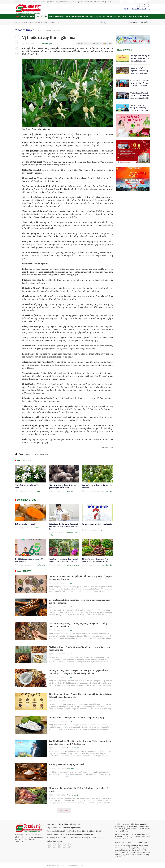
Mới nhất (134, 22)
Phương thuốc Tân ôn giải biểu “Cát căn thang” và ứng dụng (77, 718)
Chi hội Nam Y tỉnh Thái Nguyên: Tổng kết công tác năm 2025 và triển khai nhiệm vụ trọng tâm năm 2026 (140, 83)
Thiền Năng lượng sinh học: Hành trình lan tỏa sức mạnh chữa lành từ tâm (140, 96)
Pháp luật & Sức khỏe (97, 17)
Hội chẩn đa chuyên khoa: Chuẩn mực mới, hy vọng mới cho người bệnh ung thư (64, 527)
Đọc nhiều (144, 22)
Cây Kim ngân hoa (41, 454)
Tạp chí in (133, 17)
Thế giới (125, 17)
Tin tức (23, 17)
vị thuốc (29, 454)
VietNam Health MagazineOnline (137, 9)
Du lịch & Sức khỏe (114, 17)
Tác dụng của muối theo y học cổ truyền (67, 765)
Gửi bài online (143, 17)
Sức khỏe (31, 17)
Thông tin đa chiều (53, 31)
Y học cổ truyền (41, 17)
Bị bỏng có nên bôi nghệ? (25, 524)
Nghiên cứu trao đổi (56, 17)
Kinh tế (67, 17)
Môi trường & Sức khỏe (80, 17)
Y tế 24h (37, 491)
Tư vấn (40, 31)
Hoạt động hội (125, 50)
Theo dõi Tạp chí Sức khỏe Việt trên (89, 44)
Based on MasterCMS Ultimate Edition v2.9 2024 (65, 865)
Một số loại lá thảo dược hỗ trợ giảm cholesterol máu (39, 23)
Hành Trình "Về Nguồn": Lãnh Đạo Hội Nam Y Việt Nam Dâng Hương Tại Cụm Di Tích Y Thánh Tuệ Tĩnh (140, 71)
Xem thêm (64, 810)
